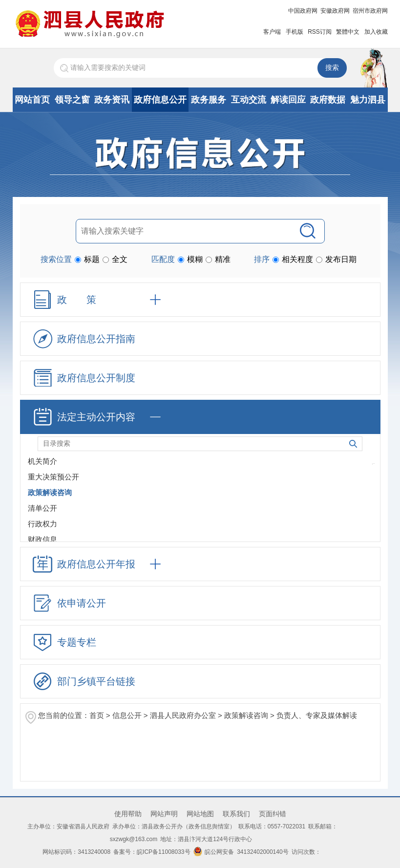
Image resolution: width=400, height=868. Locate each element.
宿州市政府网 (370, 11)
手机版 (295, 32)
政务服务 (209, 100)
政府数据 (328, 100)
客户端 (272, 32)
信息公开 (127, 715)
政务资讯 (112, 100)
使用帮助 (128, 814)
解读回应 (288, 100)
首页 (97, 715)
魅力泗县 (368, 100)
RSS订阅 (320, 32)
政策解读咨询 (246, 715)
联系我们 (236, 814)
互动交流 (249, 100)
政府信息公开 (160, 100)
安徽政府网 (335, 11)
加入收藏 (376, 32)
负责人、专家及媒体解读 (317, 715)
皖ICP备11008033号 (163, 852)
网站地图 (200, 814)
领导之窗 (72, 100)
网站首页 (32, 100)
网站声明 (164, 814)
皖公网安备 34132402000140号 (241, 852)
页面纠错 (273, 814)
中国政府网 (303, 11)
